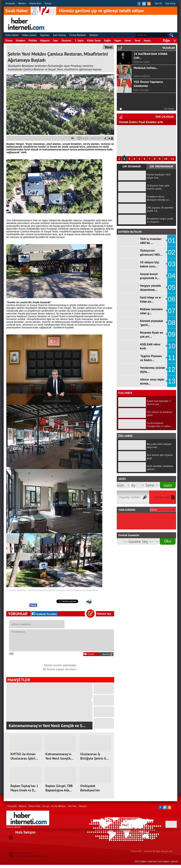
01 (172, 241)
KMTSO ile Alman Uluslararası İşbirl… (24, 756)
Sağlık (107, 40)
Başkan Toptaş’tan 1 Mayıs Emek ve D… (24, 788)
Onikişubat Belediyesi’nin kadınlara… (90, 790)
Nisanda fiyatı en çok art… (152, 335)
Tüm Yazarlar (169, 109)
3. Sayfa (79, 40)
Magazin (45, 40)
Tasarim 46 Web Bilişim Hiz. (158, 851)
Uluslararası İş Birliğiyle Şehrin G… (95, 756)
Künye (48, 3)
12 (172, 369)
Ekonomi (66, 40)
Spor (56, 40)
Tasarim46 (136, 851)
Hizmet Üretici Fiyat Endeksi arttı (141, 122)
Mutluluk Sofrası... (146, 68)
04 (172, 276)
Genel (128, 40)
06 (172, 299)
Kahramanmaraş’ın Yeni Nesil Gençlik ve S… (47, 726)
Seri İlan (72, 806)
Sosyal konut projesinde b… (150, 276)
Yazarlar (45, 35)
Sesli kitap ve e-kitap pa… (151, 299)
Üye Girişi (170, 3)
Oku (168, 541)
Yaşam (118, 40)
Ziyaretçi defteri (130, 497)
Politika (33, 40)
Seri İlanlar (59, 35)
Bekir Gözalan (141, 90)
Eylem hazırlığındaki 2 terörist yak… (159, 403)
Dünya (9, 40)
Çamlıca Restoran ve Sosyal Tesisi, (82, 590)
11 (172, 159)
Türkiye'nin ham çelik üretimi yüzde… (158, 187)
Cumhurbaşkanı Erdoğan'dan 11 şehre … (160, 425)
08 (172, 323)
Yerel (137, 40)
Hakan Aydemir (142, 76)
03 (172, 264)
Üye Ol (158, 3)
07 (172, 311)
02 (172, 252)
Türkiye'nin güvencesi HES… (151, 252)
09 (172, 334)
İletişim (94, 35)
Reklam (22, 3)
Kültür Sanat (94, 40)
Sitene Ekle (35, 3)
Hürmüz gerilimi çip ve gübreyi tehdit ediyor (101, 11)
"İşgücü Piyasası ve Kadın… (151, 358)
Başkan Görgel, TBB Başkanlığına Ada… (59, 788)
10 (166, 159)
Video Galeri (29, 35)
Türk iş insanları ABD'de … (151, 241)
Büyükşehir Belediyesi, (55, 590)
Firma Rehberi (78, 35)
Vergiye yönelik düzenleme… (150, 288)
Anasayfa (10, 3)
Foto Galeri (12, 35)
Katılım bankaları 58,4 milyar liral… (159, 176)
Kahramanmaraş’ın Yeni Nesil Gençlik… (59, 756)
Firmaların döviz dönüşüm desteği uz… (159, 198)
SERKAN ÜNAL (142, 62)
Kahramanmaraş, (36, 590)
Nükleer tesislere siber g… (151, 311)
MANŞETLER (19, 680)
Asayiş (147, 40)
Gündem (21, 40)
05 (172, 287)
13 (172, 381)
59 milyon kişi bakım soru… (150, 264)
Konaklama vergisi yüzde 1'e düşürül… (160, 220)
